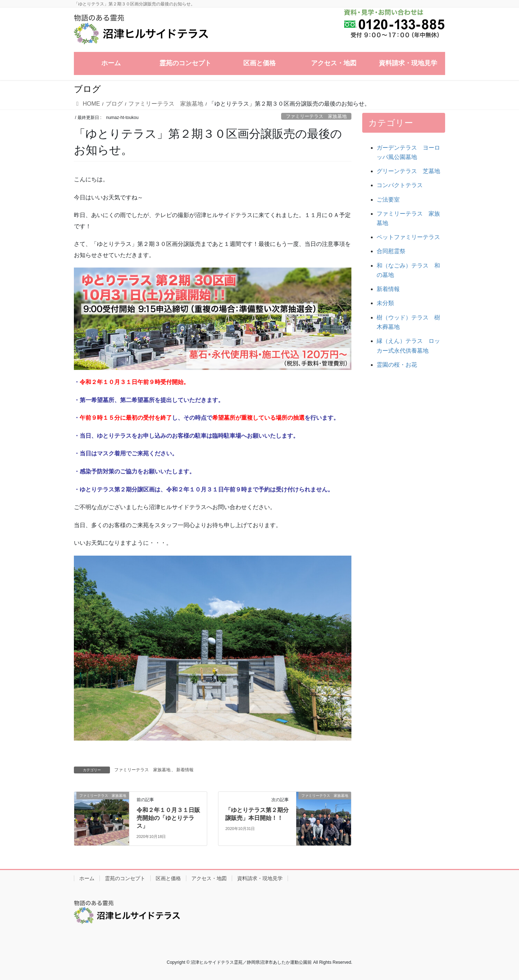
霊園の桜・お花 (397, 365)
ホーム (87, 878)
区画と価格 (168, 878)
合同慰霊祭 (391, 251)
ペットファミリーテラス (408, 237)
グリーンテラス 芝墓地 (408, 171)
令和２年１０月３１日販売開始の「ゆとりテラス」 (168, 818)
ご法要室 (388, 200)
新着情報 (185, 770)
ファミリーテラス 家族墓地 (316, 116)
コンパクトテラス (400, 185)
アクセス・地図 (209, 878)
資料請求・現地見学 (260, 878)
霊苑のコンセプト (125, 878)
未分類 (385, 303)
